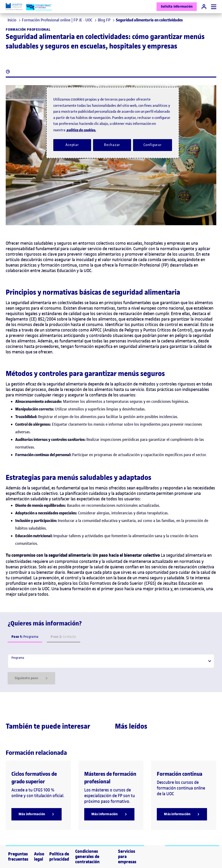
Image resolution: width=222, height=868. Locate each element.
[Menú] (214, 7)
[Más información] (37, 814)
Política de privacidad (59, 857)
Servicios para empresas (127, 857)
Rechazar (112, 145)
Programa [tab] (25, 637)
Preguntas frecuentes (18, 857)
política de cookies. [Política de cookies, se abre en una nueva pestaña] (81, 130)
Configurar (153, 145)
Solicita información (177, 7)
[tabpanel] (111, 669)
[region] (113, 123)
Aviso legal (39, 857)
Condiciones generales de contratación (87, 857)
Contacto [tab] (63, 637)
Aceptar (72, 145)
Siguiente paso (31, 678)
